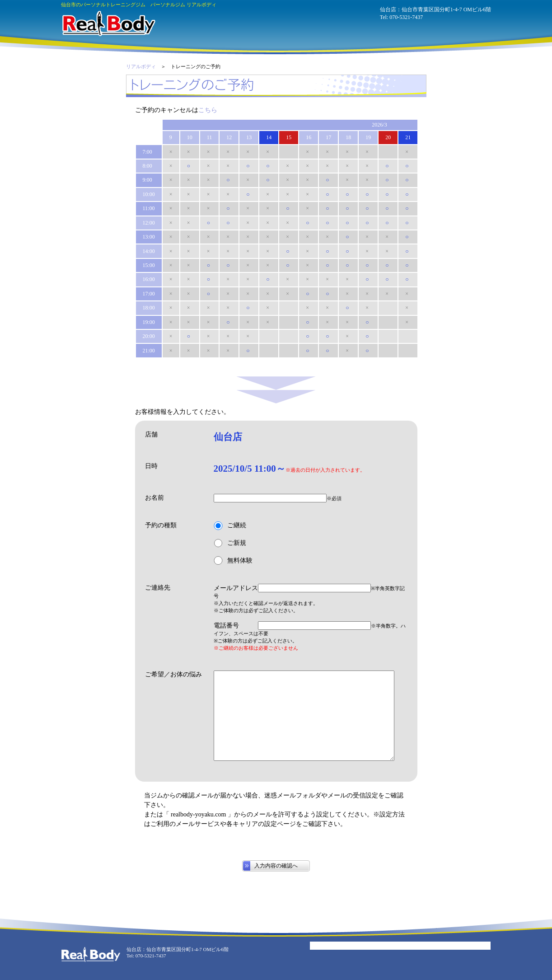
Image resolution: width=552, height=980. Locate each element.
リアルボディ (141, 66)
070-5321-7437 (406, 17)
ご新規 (230, 543)
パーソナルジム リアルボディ (108, 23)
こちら (208, 110)
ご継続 (230, 526)
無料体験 (233, 560)
